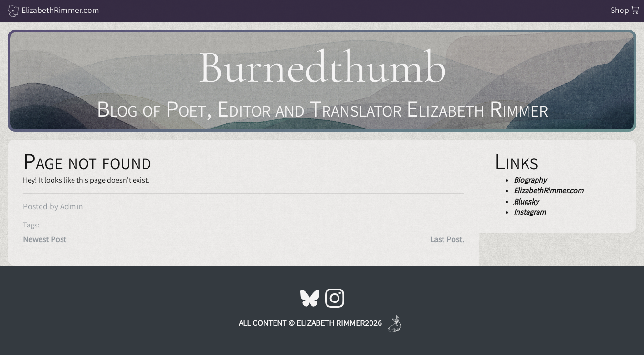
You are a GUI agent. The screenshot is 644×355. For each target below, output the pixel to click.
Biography (530, 180)
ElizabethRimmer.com (60, 10)
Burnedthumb (322, 67)
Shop (625, 10)
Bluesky (526, 201)
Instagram (530, 212)
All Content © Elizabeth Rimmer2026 (310, 323)
